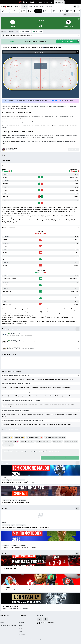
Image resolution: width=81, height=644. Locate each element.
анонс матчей (22, 500)
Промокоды (49, 7)
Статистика (11, 32)
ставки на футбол (21, 525)
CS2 (3, 480)
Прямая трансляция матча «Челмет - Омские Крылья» (19, 35)
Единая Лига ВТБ (7, 500)
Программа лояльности (10, 606)
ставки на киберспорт (19, 480)
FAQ (17, 32)
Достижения (6, 587)
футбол (13, 525)
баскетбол (15, 500)
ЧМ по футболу (6, 525)
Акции (31, 7)
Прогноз (4, 32)
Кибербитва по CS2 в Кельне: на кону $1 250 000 (18, 482)
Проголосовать (26, 32)
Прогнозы (25, 7)
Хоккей (9, 333)
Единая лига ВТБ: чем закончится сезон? (16, 503)
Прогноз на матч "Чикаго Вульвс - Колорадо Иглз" (20, 349)
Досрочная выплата (9, 568)
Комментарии (38, 32)
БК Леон (40, 615)
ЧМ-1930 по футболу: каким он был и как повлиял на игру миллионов (25, 527)
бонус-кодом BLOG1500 (55, 100)
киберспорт (9, 480)
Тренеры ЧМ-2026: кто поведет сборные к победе (19, 548)
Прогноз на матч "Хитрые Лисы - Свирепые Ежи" (20, 335)
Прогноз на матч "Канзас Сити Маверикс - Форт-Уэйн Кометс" (23, 342)
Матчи (42, 7)
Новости (18, 7)
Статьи (36, 7)
